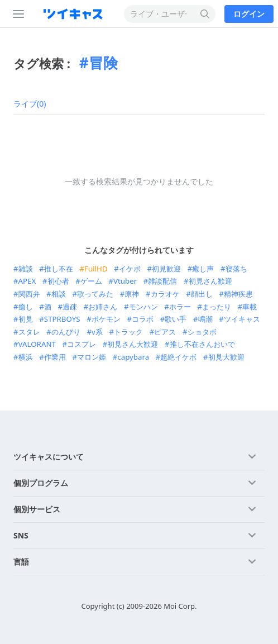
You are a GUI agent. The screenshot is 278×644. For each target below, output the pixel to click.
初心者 (58, 281)
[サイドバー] (16, 14)
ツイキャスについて (49, 457)
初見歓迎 (166, 269)
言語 (21, 562)
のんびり (66, 332)
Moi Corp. (180, 606)
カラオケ (165, 294)
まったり (217, 307)
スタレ (29, 332)
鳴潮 (205, 319)
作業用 (55, 357)
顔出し (202, 294)
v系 (97, 332)
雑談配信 (162, 281)
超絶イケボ (178, 357)
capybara (133, 357)
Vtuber (125, 281)
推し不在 (59, 269)
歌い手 (176, 319)
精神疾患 (238, 294)
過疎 (70, 307)
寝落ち (236, 269)
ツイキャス (242, 319)
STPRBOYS (62, 319)
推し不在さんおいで (202, 344)
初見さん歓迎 (210, 281)
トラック (128, 332)
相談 (59, 294)
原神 (132, 294)
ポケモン (106, 319)
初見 (26, 319)
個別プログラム (41, 483)
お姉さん (103, 307)
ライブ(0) (30, 104)
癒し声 (203, 269)
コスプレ (82, 344)
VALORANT (37, 344)
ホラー (180, 307)
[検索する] (205, 14)
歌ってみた (95, 294)
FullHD (96, 269)
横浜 (26, 357)
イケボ (130, 269)
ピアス (165, 332)
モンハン (143, 307)
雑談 (26, 269)
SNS (21, 535)
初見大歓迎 (226, 357)
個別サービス (37, 509)
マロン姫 (92, 357)
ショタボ (202, 332)
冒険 (103, 63)
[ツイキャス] (75, 14)
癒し (26, 307)
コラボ (143, 319)
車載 (250, 307)
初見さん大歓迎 (133, 344)
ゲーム (91, 281)
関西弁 (29, 294)
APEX (27, 281)
